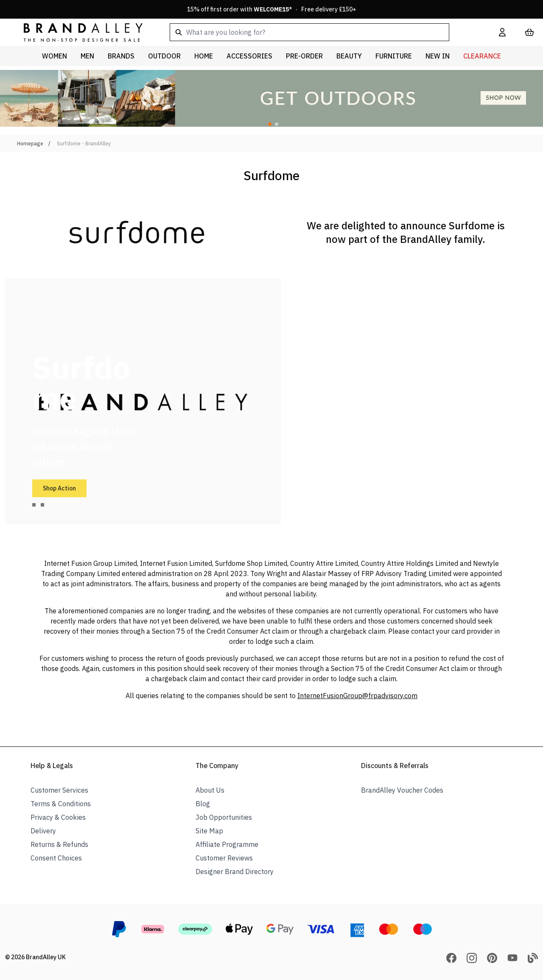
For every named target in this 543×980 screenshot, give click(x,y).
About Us (210, 790)
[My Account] (502, 32)
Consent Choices (56, 858)
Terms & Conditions (61, 804)
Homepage (30, 143)
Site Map (209, 831)
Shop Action (59, 488)
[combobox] (321, 32)
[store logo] (76, 32)
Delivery (43, 831)
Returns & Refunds (59, 844)
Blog (203, 804)
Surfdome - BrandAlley (84, 143)
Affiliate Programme (227, 844)
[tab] (34, 505)
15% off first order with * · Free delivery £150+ (272, 9)
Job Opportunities (224, 817)
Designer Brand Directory (235, 871)
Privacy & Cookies (58, 817)
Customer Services (59, 790)
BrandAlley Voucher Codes (402, 790)
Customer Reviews (224, 858)
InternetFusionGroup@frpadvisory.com (357, 696)
